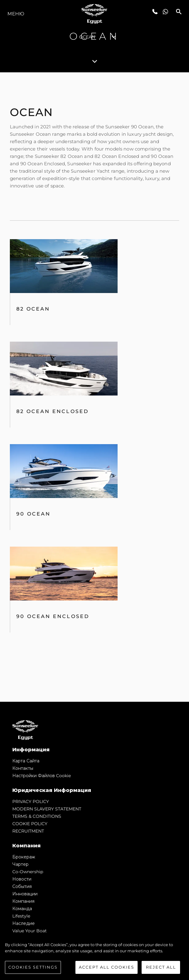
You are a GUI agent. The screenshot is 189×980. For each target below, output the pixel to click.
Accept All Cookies (107, 967)
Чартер (20, 864)
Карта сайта (26, 761)
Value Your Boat (30, 931)
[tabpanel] (95, 387)
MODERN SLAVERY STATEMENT (47, 809)
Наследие (24, 923)
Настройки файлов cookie (42, 776)
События (22, 886)
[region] (95, 958)
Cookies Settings (33, 967)
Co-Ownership (28, 872)
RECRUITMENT (28, 831)
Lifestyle (21, 916)
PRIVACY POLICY (31, 801)
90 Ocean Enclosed (53, 616)
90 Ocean (34, 514)
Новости (22, 879)
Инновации (25, 894)
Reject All (161, 967)
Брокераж (24, 857)
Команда (22, 909)
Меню (16, 14)
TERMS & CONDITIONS (37, 816)
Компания (23, 901)
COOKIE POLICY (30, 824)
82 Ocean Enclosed (52, 411)
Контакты (23, 768)
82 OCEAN (33, 309)
